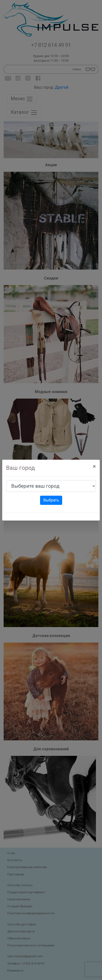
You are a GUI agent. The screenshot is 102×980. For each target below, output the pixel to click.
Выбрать (51, 500)
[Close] (94, 466)
